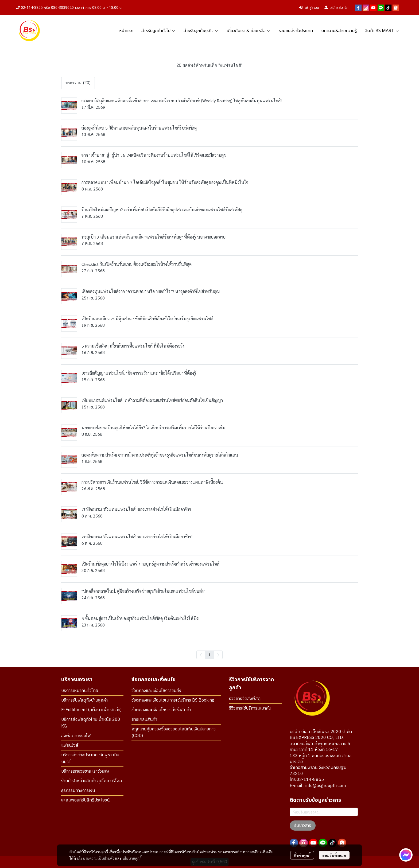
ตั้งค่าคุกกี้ (302, 855)
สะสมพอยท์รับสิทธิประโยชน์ (85, 800)
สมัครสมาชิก (336, 8)
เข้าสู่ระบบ (309, 8)
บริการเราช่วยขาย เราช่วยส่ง (85, 771)
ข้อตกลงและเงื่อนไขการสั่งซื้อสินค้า (161, 710)
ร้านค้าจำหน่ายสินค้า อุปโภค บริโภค (92, 781)
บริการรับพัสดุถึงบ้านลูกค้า (84, 700)
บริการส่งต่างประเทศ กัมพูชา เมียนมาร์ (90, 758)
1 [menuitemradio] (210, 655)
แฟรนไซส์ (70, 746)
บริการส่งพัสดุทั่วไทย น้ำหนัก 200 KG (91, 723)
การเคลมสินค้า (144, 720)
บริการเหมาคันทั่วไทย (80, 691)
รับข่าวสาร (303, 826)
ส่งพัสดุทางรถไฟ (76, 736)
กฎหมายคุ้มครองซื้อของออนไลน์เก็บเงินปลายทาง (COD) (174, 733)
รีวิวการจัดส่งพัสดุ (245, 699)
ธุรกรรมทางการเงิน (78, 791)
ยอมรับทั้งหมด (334, 855)
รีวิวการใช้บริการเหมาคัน (250, 708)
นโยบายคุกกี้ (132, 858)
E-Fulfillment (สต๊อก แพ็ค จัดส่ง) (91, 710)
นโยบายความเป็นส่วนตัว (96, 858)
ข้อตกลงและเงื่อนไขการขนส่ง (156, 691)
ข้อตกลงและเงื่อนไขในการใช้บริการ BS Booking (173, 700)
